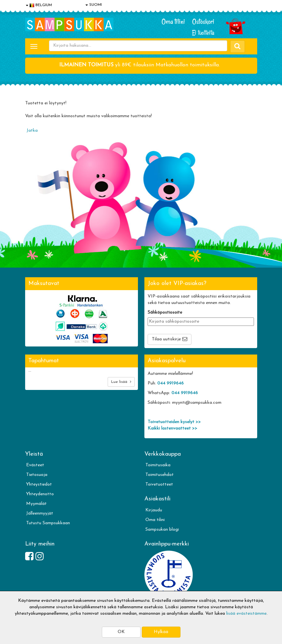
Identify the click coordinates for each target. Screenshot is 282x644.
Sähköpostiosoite (165, 313)
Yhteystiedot (39, 484)
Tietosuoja (37, 475)
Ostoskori (203, 22)
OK (121, 632)
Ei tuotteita (203, 33)
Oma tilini (173, 22)
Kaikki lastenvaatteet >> (172, 428)
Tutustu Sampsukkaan (48, 523)
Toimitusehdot (160, 475)
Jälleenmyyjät (40, 513)
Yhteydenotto (40, 494)
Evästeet (35, 465)
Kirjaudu (154, 510)
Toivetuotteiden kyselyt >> (174, 422)
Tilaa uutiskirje (166, 339)
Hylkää (161, 632)
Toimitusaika (158, 465)
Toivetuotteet (159, 484)
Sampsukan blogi (162, 530)
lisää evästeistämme (246, 614)
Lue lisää (121, 382)
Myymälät (36, 504)
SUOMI (94, 5)
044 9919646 (170, 383)
